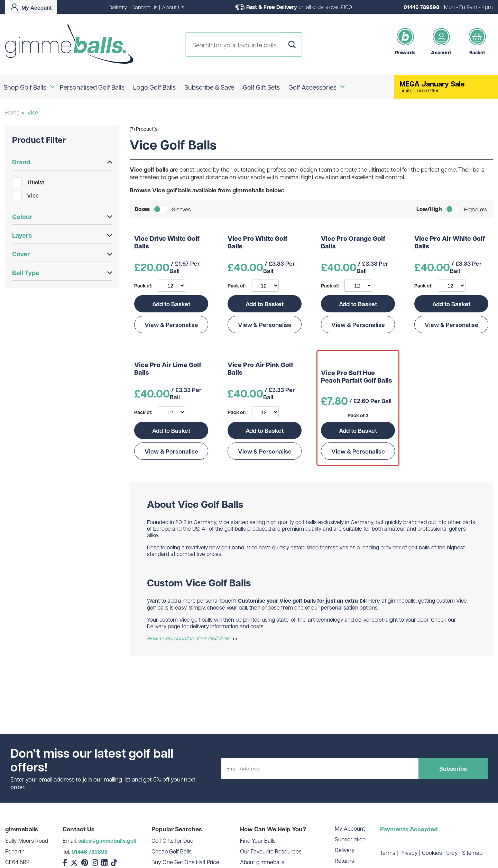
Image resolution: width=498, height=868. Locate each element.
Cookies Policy (440, 853)
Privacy (409, 853)
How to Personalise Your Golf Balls (189, 638)
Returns (344, 861)
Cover (62, 254)
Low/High (429, 209)
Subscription (350, 839)
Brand (62, 162)
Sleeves (181, 209)
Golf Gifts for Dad (172, 840)
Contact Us (144, 7)
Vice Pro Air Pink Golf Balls (260, 369)
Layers (62, 235)
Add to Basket (171, 304)
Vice (25, 195)
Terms (388, 853)
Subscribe (453, 768)
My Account (350, 828)
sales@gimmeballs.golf (108, 841)
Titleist (28, 182)
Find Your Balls (258, 840)
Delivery (118, 7)
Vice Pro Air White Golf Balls (450, 243)
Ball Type (62, 273)
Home (12, 112)
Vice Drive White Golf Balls (167, 243)
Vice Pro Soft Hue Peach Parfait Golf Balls (357, 377)
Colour (62, 217)
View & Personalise (171, 325)
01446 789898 (421, 7)
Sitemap (472, 853)
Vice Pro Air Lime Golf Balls (168, 369)
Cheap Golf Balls (172, 851)
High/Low (476, 209)
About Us (173, 7)
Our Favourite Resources (271, 851)
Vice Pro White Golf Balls (257, 243)
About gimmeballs (262, 862)
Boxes (142, 209)
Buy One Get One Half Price (185, 862)
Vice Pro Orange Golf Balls (353, 243)
